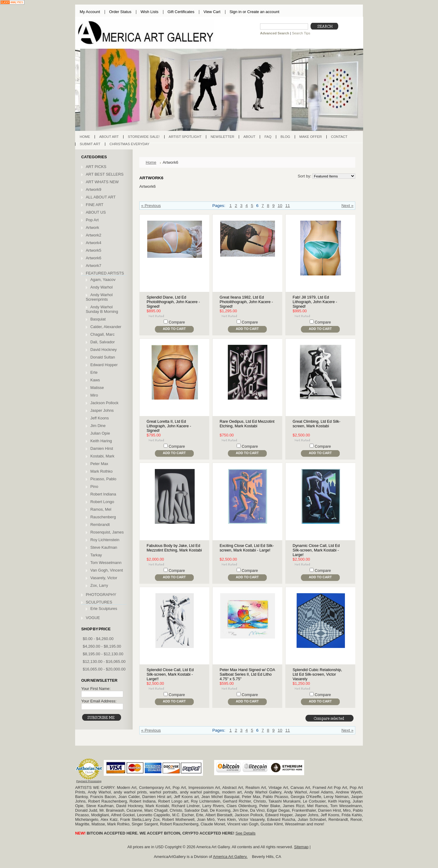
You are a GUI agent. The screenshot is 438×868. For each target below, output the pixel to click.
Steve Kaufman (104, 547)
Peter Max (99, 464)
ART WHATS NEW (102, 182)
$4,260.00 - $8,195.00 (102, 646)
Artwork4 (94, 243)
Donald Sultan (103, 357)
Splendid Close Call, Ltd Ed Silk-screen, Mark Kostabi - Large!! (170, 674)
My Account (90, 12)
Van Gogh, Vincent (107, 570)
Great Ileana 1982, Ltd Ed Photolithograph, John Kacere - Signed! (246, 302)
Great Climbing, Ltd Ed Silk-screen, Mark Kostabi (316, 424)
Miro (94, 395)
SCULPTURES (99, 602)
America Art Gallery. (230, 857)
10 (280, 206)
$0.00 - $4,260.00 (98, 639)
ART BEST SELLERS (105, 174)
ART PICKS (96, 167)
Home (151, 162)
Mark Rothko (101, 471)
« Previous (151, 206)
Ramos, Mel (101, 509)
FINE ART (95, 205)
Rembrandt (100, 525)
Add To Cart (174, 329)
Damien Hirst (102, 448)
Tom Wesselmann (106, 563)
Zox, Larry (99, 585)
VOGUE (93, 618)
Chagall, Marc (103, 334)
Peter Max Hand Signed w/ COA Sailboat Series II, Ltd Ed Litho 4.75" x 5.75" (247, 674)
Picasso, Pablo (103, 479)
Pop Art (92, 220)
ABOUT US (96, 212)
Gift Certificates (181, 12)
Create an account (263, 12)
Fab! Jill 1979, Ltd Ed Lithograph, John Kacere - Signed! (315, 302)
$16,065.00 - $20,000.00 (104, 669)
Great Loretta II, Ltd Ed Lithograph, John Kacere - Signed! (169, 426)
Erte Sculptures (104, 609)
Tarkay (96, 555)
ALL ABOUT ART (101, 197)
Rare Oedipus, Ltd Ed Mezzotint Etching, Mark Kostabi (247, 424)
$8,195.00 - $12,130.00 (103, 654)
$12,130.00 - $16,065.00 (104, 661)
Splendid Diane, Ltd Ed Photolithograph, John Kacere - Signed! (173, 302)
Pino (94, 487)
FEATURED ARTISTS (105, 273)
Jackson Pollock (104, 403)
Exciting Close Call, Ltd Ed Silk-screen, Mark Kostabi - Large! (247, 548)
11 (288, 206)
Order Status (120, 12)
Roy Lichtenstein (105, 540)
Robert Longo (102, 502)
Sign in (236, 12)
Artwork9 (94, 189)
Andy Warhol (101, 287)
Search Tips (301, 33)
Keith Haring (101, 441)
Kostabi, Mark (102, 456)
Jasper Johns (102, 410)
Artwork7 (94, 266)
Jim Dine (98, 426)
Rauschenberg (103, 517)
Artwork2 (94, 235)
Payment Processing (89, 781)
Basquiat (98, 319)
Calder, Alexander (106, 327)
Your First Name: (96, 689)
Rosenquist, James (107, 532)
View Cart (212, 12)
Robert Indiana (103, 494)
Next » (347, 206)
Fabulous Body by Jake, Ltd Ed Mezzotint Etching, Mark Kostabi (174, 548)
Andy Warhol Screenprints (99, 297)
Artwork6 (94, 258)
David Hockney (104, 350)
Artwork (92, 228)
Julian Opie (100, 433)
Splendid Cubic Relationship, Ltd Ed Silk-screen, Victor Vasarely (317, 674)
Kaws (95, 380)
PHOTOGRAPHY (101, 595)
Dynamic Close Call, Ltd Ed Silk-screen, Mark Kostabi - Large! (316, 550)
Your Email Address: (99, 701)
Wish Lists (149, 12)
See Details (245, 833)
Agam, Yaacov (103, 280)
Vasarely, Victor (104, 578)
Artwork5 (94, 250)
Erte (94, 372)
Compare (177, 322)
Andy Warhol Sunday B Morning (102, 309)
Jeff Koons (100, 418)
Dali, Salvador (103, 342)
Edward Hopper (104, 365)
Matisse (97, 388)
